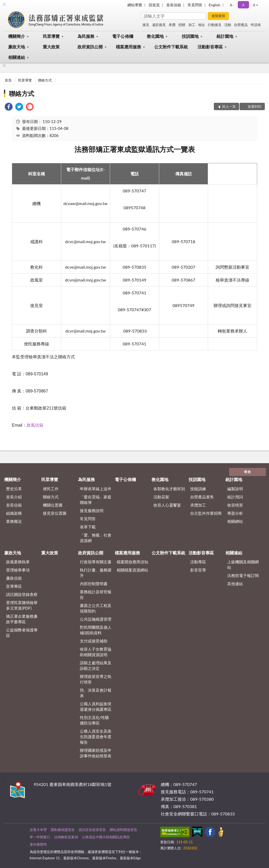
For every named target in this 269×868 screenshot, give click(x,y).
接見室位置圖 (55, 513)
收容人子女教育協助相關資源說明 (96, 652)
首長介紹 (14, 497)
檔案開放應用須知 (132, 562)
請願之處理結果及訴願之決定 (96, 665)
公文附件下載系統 (171, 47)
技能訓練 (198, 489)
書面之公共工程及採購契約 (96, 608)
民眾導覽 (51, 36)
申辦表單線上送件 (96, 489)
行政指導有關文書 (96, 562)
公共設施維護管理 (96, 619)
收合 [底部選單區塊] (247, 472)
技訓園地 (190, 36)
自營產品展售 (202, 497)
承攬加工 (198, 505)
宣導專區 (14, 586)
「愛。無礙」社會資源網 (96, 538)
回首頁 (154, 5)
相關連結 (17, 57)
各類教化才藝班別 (169, 489)
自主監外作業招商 (206, 513)
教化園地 (155, 36)
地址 (201, 25)
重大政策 (51, 47)
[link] (9, 107)
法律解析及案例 (66, 837)
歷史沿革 (14, 489)
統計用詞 (235, 497)
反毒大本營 (38, 830)
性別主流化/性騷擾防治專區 (95, 720)
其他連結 (235, 584)
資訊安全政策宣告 (92, 830)
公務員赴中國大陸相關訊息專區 (106, 837)
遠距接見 (159, 25)
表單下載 (88, 527)
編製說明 (235, 489)
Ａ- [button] (232, 5)
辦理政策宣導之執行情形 (96, 679)
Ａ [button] (243, 5)
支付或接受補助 (94, 641)
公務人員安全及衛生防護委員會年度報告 (96, 737)
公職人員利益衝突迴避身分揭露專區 (96, 706)
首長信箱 (174, 5)
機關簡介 (17, 36)
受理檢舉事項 (18, 570)
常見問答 (195, 5)
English (215, 5)
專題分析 (235, 513)
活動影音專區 (210, 47)
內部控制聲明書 (94, 584)
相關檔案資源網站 (132, 570)
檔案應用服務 (128, 47)
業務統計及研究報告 (96, 594)
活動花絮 (161, 497)
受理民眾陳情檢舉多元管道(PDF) (22, 605)
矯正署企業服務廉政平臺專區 (22, 619)
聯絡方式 (45, 80)
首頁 (8, 80)
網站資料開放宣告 (123, 830)
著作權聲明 (38, 844)
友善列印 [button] (255, 106)
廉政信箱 (14, 578)
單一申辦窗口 (40, 837)
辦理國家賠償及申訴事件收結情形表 (96, 753)
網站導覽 (135, 5)
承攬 (172, 25)
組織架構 (14, 513)
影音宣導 (198, 570)
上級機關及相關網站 (243, 565)
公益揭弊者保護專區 (22, 633)
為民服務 (86, 36)
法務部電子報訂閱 (243, 575)
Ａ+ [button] (255, 5)
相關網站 (235, 521)
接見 (146, 25)
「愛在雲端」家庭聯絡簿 (96, 500)
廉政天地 (17, 47)
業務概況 (14, 521)
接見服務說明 (92, 510)
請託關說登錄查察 (22, 594)
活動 (228, 25)
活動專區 (198, 562)
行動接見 (215, 25)
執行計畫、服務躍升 (96, 573)
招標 (182, 25)
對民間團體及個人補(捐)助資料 (96, 630)
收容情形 (235, 505)
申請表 (256, 25)
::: (4, 4)
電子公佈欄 (123, 36)
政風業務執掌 (18, 562)
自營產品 (241, 25)
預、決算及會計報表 (96, 693)
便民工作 (51, 489)
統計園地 (225, 36)
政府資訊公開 (90, 47)
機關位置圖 (53, 505)
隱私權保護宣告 (63, 830)
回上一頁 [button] (229, 106)
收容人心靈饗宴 (167, 505)
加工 (192, 25)
